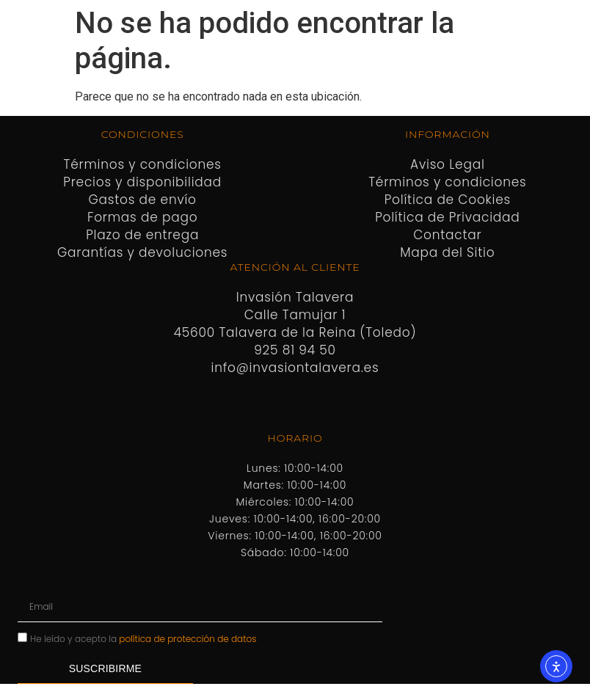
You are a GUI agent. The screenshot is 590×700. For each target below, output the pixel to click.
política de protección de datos (187, 638)
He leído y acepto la (143, 638)
